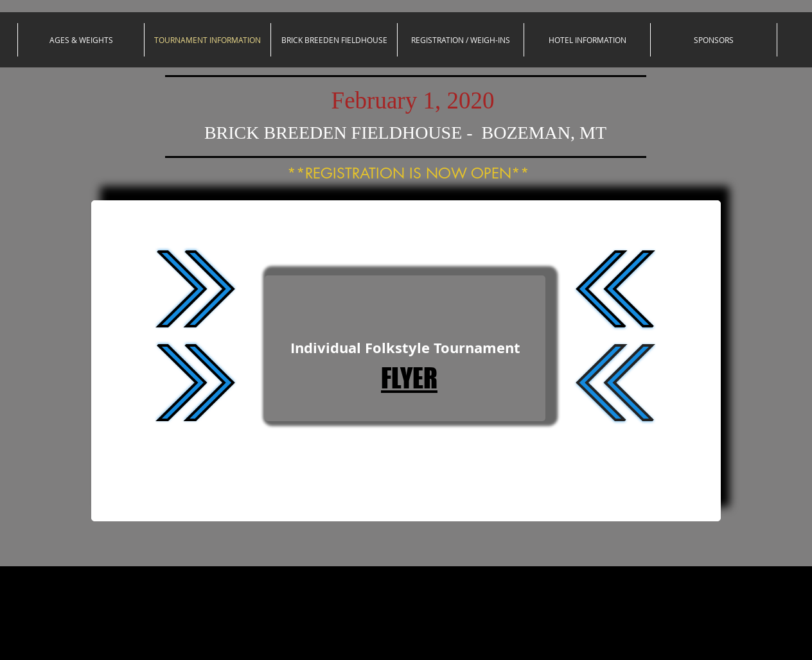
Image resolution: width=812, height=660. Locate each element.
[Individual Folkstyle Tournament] (405, 348)
